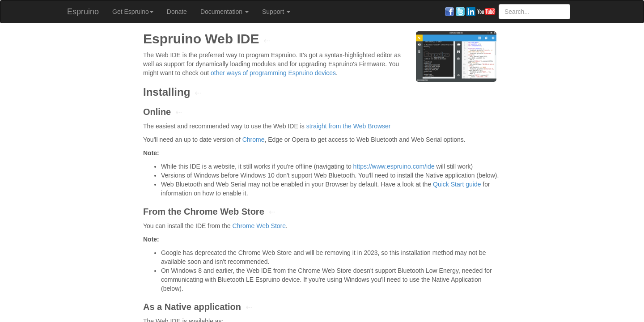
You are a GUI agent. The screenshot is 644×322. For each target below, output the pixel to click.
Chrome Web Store (259, 226)
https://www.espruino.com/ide (394, 166)
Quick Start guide (457, 184)
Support (276, 12)
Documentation (225, 12)
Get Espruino (133, 12)
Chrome (254, 140)
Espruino (83, 12)
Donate (177, 12)
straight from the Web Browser (349, 126)
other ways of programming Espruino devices (273, 73)
